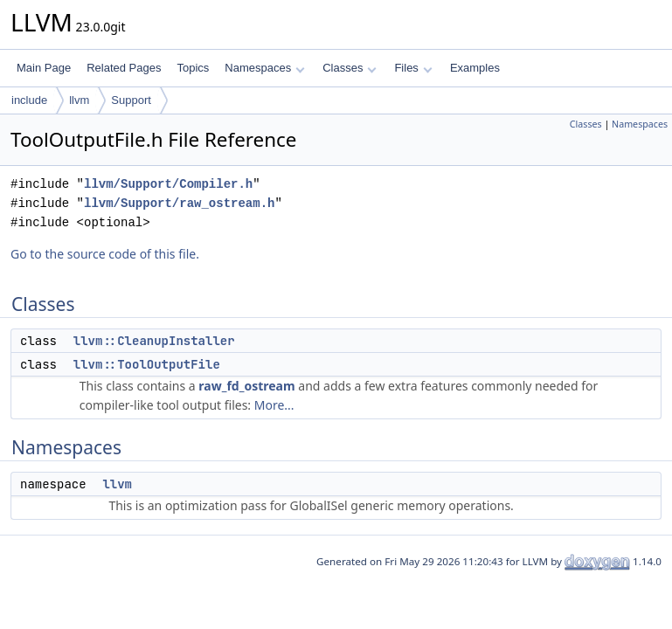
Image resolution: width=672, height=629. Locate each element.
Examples (475, 68)
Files (413, 68)
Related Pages (124, 68)
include (29, 100)
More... (274, 405)
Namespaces (264, 68)
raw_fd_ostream (246, 386)
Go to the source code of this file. (105, 254)
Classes (350, 68)
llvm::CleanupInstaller (154, 341)
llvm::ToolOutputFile (147, 364)
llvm (79, 100)
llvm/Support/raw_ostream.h (179, 203)
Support (131, 100)
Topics (193, 68)
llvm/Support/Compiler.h (168, 184)
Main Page (44, 68)
